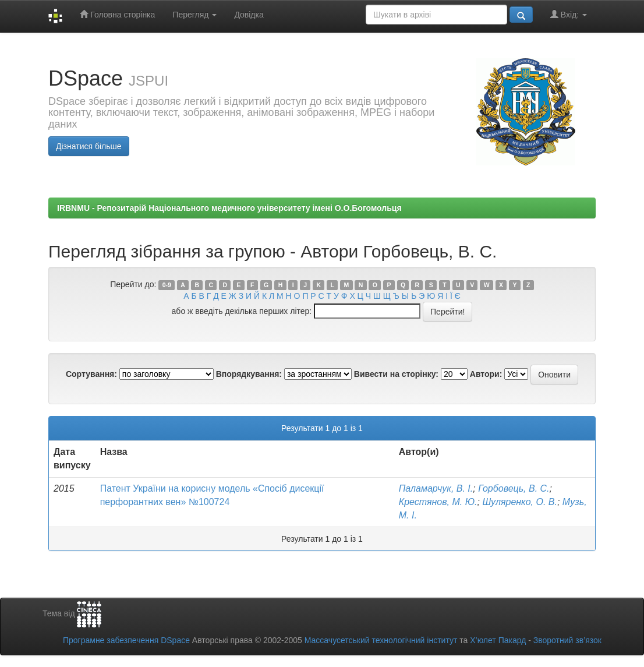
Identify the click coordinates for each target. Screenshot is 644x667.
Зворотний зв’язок (567, 640)
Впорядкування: (249, 374)
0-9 (167, 285)
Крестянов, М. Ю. (438, 502)
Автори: (486, 374)
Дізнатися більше (89, 146)
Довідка (249, 15)
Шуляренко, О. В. (520, 502)
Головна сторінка (117, 14)
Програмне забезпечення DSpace (126, 640)
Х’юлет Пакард (498, 640)
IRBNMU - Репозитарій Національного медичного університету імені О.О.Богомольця (229, 208)
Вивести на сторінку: (396, 374)
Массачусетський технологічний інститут (381, 640)
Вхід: (569, 14)
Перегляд (194, 15)
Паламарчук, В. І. (436, 488)
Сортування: (91, 374)
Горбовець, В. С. (514, 488)
